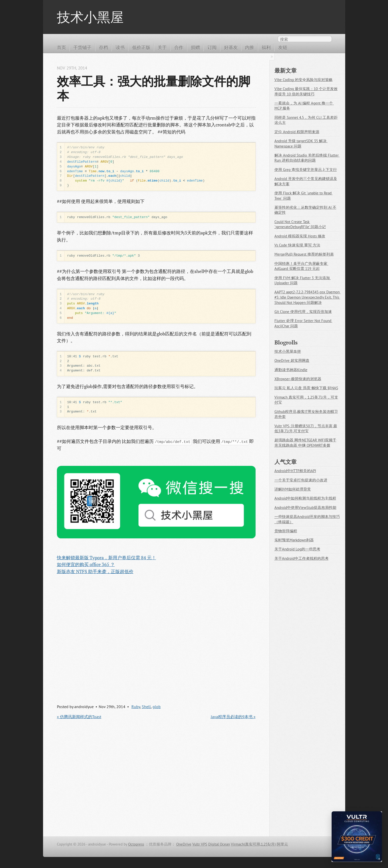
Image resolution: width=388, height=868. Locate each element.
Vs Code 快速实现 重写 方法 (297, 245)
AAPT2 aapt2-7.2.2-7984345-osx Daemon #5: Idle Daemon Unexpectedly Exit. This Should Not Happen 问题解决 (308, 297)
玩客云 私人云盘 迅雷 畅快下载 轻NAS (306, 388)
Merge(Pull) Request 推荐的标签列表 (304, 254)
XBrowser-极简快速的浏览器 (298, 379)
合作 (179, 47)
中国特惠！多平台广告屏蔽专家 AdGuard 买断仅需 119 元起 (301, 266)
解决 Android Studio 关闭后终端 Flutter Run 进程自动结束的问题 (307, 158)
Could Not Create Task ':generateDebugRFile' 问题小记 (300, 224)
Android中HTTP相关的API (295, 471)
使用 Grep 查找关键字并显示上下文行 (306, 170)
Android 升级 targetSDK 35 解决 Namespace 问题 (301, 144)
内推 (250, 47)
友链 (283, 47)
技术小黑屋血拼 (288, 351)
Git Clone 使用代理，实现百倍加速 (303, 312)
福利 (266, 47)
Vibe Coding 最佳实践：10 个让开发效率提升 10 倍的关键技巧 (306, 91)
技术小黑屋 (90, 17)
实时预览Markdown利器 (294, 540)
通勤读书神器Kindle (291, 370)
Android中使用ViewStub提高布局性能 (305, 508)
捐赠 (195, 47)
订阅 (212, 47)
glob (157, 707)
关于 (162, 47)
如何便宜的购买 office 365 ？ (86, 564)
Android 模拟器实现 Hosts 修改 (300, 236)
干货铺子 (82, 47)
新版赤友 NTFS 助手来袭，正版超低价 (95, 571)
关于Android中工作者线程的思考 (302, 558)
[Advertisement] (156, 634)
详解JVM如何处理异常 (293, 489)
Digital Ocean (219, 844)
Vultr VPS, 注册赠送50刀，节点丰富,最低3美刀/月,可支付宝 (306, 429)
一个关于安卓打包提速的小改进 (301, 480)
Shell (146, 707)
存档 (103, 47)
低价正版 (141, 47)
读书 (120, 47)
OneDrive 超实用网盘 (292, 360)
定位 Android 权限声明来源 (297, 132)
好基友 (231, 47)
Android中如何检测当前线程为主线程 (305, 498)
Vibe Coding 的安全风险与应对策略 (304, 80)
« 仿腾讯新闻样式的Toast (79, 717)
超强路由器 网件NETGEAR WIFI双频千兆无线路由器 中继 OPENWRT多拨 (305, 443)
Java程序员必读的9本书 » (233, 717)
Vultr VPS (200, 844)
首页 (61, 47)
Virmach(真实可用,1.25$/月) (253, 844)
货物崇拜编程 (286, 531)
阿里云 (282, 844)
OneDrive (184, 844)
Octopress (136, 844)
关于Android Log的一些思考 (297, 549)
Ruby (136, 707)
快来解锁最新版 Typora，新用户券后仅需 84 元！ (107, 558)
